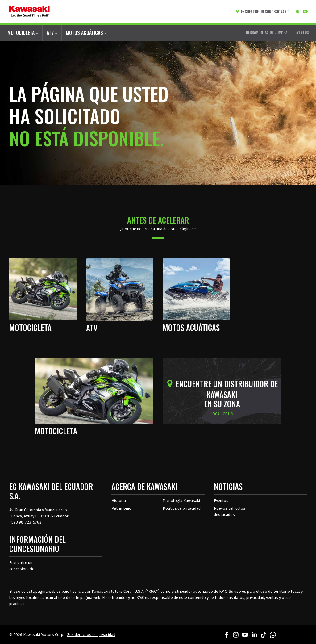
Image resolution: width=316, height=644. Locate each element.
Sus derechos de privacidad (91, 635)
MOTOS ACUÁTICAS (86, 33)
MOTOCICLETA (23, 33)
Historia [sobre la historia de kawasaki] (119, 501)
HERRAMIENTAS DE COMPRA (267, 32)
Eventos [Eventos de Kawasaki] (221, 501)
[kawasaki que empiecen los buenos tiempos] (29, 12)
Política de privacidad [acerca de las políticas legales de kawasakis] (182, 508)
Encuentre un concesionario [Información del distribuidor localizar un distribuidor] (22, 566)
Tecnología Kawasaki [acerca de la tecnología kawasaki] (181, 501)
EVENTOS (302, 32)
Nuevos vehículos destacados (230, 511)
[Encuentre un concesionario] (264, 12)
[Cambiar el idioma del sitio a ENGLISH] (304, 12)
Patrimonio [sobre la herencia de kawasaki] (121, 508)
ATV (52, 33)
